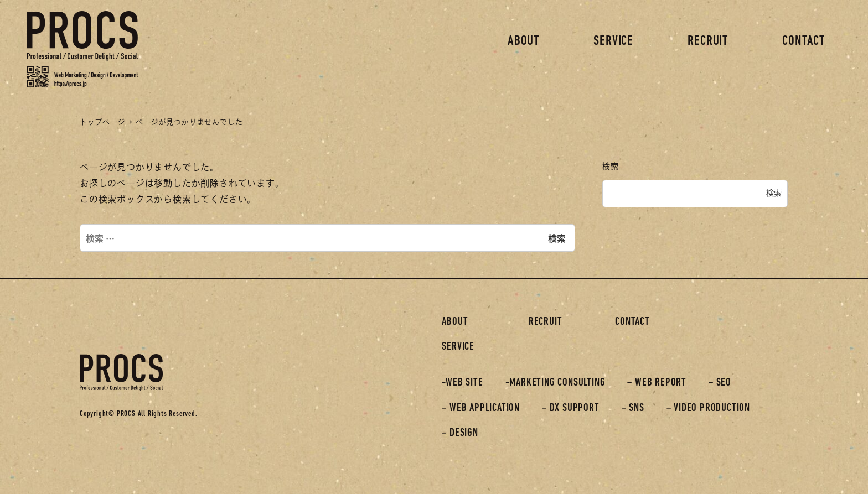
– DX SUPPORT (571, 408)
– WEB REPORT (657, 383)
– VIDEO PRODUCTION (708, 408)
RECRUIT (546, 322)
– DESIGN (460, 433)
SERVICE (458, 347)
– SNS (633, 408)
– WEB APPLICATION (481, 408)
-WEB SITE (462, 383)
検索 (557, 238)
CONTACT (632, 322)
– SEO (720, 383)
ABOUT (455, 322)
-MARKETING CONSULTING (556, 383)
